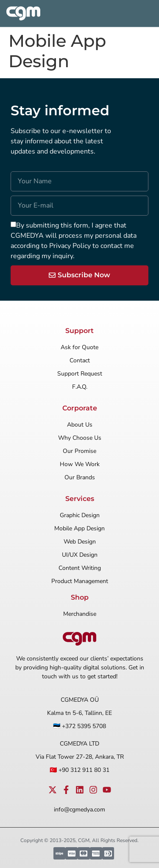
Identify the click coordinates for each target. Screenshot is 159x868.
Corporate (80, 408)
